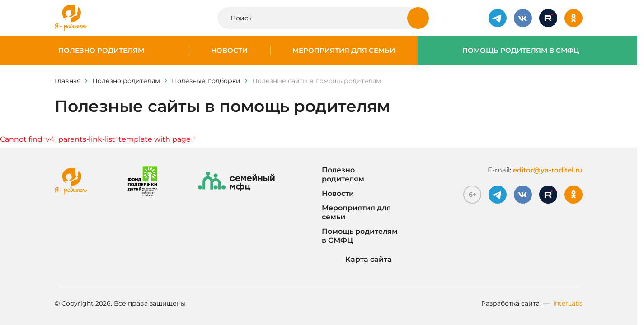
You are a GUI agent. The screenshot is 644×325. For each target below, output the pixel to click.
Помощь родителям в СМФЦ (521, 51)
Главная (68, 81)
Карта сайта (357, 260)
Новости (229, 51)
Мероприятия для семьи (344, 51)
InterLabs (568, 303)
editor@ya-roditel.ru (548, 170)
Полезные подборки (206, 81)
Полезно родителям (101, 51)
